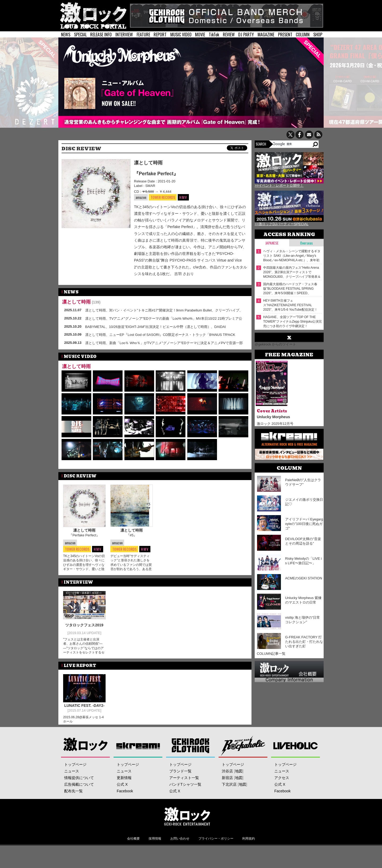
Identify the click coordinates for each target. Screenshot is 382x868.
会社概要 (133, 841)
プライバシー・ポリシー (216, 841)
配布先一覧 (73, 794)
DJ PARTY (246, 35)
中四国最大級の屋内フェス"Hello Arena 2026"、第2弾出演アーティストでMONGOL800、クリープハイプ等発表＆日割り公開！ (292, 272)
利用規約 (249, 841)
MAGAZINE (266, 35)
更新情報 (124, 781)
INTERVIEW (124, 35)
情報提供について (79, 781)
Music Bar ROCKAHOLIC (243, 748)
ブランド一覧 (180, 774)
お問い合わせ (180, 841)
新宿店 (227, 781)
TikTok (214, 35)
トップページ (75, 767)
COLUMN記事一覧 (271, 654)
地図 (239, 774)
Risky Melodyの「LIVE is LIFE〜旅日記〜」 (303, 561)
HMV (183, 197)
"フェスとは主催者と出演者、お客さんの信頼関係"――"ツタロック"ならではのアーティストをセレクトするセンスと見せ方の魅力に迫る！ (84, 648)
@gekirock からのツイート (275, 344)
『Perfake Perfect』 (156, 174)
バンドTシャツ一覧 (185, 787)
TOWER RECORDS (163, 197)
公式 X (122, 787)
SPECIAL (80, 35)
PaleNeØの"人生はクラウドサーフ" (303, 482)
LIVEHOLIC (296, 748)
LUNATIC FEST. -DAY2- (84, 705)
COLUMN (303, 35)
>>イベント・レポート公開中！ (279, 185)
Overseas (306, 243)
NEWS (66, 35)
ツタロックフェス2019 (84, 625)
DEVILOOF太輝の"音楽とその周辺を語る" (303, 541)
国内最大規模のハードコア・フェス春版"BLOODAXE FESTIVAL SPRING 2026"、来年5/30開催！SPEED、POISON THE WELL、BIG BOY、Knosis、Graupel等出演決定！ (290, 289)
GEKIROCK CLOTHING (191, 748)
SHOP (318, 35)
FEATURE (143, 35)
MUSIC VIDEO (181, 35)
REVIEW (229, 35)
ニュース (72, 774)
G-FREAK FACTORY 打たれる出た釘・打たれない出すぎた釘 (304, 642)
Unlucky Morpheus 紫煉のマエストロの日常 (303, 600)
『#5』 (132, 535)
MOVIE (200, 35)
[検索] (292, 144)
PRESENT (285, 35)
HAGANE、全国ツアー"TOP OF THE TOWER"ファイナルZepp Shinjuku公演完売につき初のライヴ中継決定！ (292, 322)
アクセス (282, 781)
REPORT (160, 35)
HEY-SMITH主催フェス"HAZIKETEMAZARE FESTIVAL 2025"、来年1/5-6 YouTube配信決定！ (290, 305)
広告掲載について (79, 787)
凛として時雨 (148, 163)
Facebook (125, 794)
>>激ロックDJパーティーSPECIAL (282, 224)
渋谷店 (227, 774)
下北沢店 (229, 787)
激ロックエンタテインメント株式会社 (187, 819)
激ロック (86, 748)
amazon (141, 197)
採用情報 (155, 841)
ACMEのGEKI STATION (304, 578)
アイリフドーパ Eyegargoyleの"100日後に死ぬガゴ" (304, 524)
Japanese (272, 243)
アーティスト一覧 (184, 781)
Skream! (138, 748)
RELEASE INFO (101, 35)
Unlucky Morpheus (273, 417)
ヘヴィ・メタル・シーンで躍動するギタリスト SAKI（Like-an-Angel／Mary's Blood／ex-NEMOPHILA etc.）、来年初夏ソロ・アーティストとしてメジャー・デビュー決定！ (292, 256)
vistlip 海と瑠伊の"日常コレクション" (303, 620)
